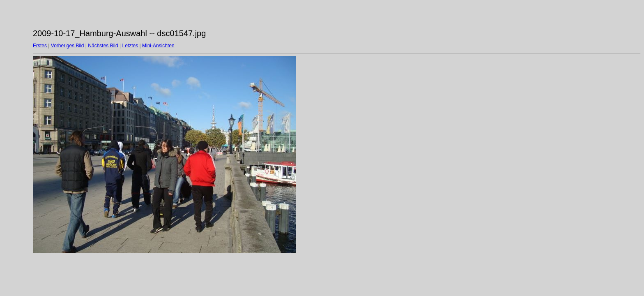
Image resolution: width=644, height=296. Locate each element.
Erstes (40, 46)
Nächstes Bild (103, 46)
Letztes (130, 46)
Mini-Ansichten (158, 46)
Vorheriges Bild (68, 46)
